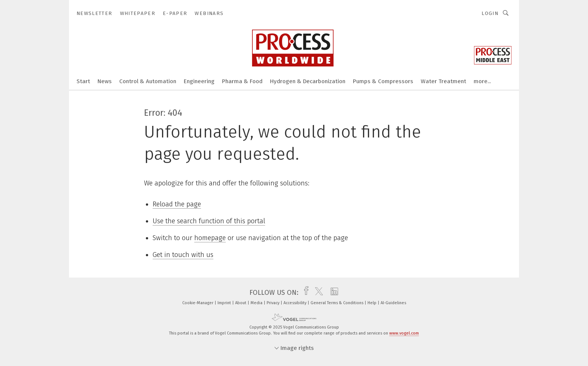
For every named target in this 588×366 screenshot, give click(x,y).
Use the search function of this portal (209, 221)
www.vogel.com (404, 333)
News (105, 81)
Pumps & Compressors (383, 81)
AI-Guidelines (393, 303)
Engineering (199, 81)
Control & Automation (148, 81)
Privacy (274, 303)
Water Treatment (443, 81)
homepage (210, 238)
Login (490, 13)
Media (257, 303)
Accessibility (295, 303)
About (241, 303)
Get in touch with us (183, 255)
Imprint (225, 303)
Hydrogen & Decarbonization (308, 81)
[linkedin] (332, 293)
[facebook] (304, 293)
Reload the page (177, 204)
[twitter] (317, 293)
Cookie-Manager (198, 303)
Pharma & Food (242, 81)
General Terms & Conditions (337, 303)
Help (373, 303)
